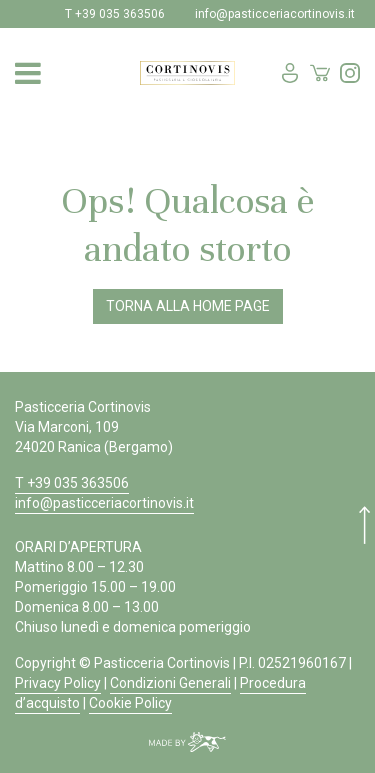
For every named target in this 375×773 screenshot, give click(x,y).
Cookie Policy (130, 703)
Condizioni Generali (170, 683)
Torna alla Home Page (188, 306)
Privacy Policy (58, 683)
